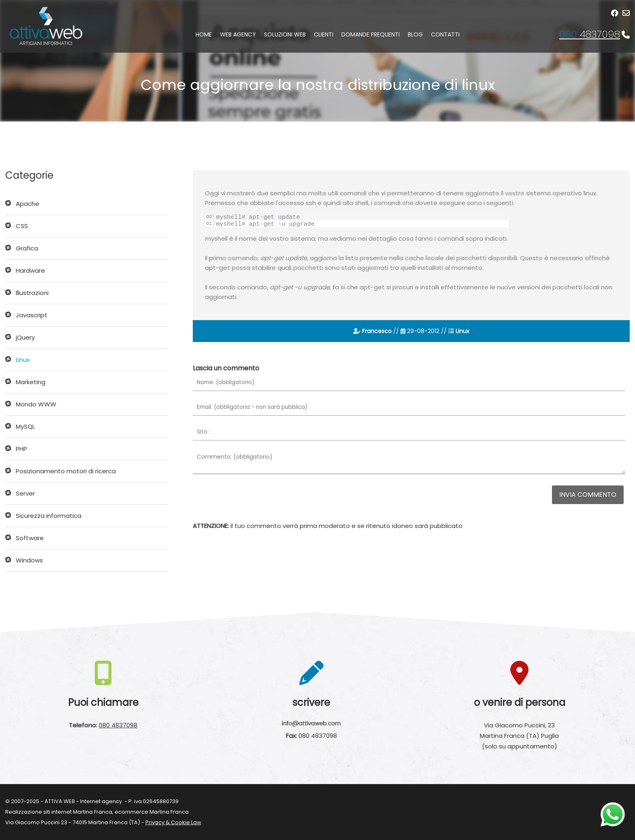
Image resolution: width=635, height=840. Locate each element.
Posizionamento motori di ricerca (66, 471)
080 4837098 (118, 725)
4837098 (590, 34)
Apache (28, 204)
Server (25, 493)
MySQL (25, 426)
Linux (23, 360)
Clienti (324, 34)
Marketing (31, 382)
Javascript (32, 315)
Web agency (238, 34)
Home (204, 34)
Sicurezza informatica (49, 516)
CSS (22, 226)
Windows (29, 560)
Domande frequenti (371, 34)
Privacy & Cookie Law (173, 822)
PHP (21, 449)
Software (30, 538)
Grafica (27, 248)
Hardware (30, 270)
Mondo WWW (36, 404)
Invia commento (588, 495)
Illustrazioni (32, 293)
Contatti (445, 34)
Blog (415, 34)
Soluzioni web (285, 34)
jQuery (25, 337)
